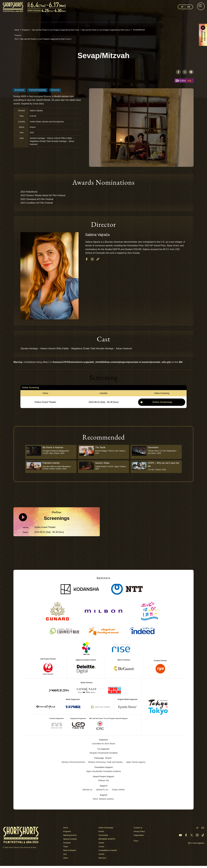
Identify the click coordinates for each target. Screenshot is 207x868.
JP (182, 7)
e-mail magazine (198, 845)
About (66, 860)
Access (101, 849)
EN (189, 7)
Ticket (66, 849)
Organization (139, 837)
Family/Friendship (38, 90)
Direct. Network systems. (103, 801)
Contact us (138, 830)
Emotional (19, 90)
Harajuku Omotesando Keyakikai (104, 755)
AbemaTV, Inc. (102, 792)
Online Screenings (162, 403)
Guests (101, 845)
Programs (67, 834)
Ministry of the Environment (73, 764)
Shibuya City (103, 783)
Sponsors (102, 860)
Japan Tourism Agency (136, 764)
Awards (101, 856)
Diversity (56, 90)
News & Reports (70, 852)
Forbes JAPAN (118, 792)
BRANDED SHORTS (107, 841)
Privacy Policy (139, 834)
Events (101, 834)
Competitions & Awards (108, 852)
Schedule (67, 845)
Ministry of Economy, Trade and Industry (106, 764)
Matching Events (70, 837)
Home (66, 830)
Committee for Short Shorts (104, 746)
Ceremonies (103, 837)
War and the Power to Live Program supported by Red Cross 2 (45, 39)
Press (136, 843)
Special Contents (70, 841)
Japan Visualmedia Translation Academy (104, 773)
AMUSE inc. (87, 792)
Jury (65, 856)
